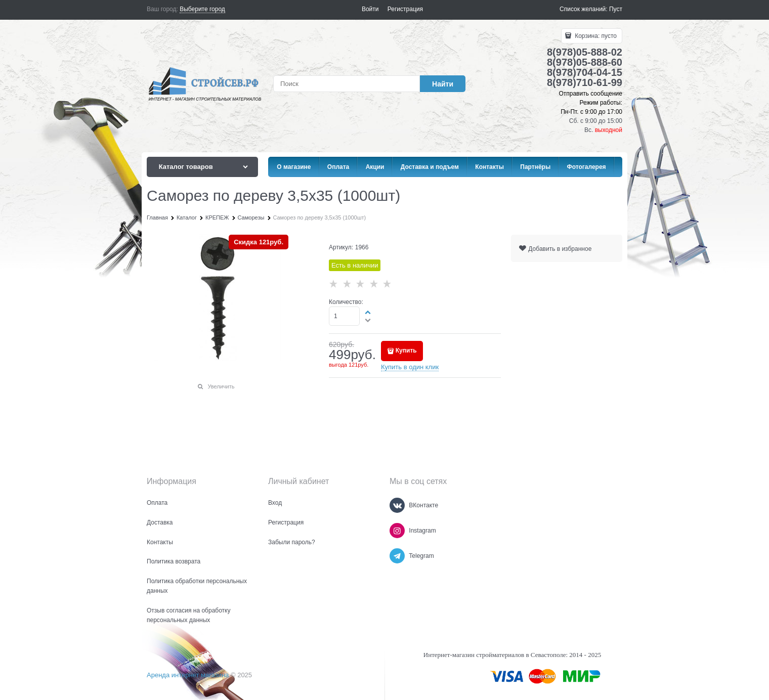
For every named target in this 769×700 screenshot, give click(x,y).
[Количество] (344, 316)
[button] (368, 312)
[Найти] (443, 84)
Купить (406, 351)
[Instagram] (397, 531)
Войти (370, 9)
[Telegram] (397, 556)
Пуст (616, 9)
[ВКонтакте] (397, 505)
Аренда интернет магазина (188, 675)
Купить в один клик (410, 367)
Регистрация (405, 9)
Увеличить (221, 386)
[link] (202, 9)
